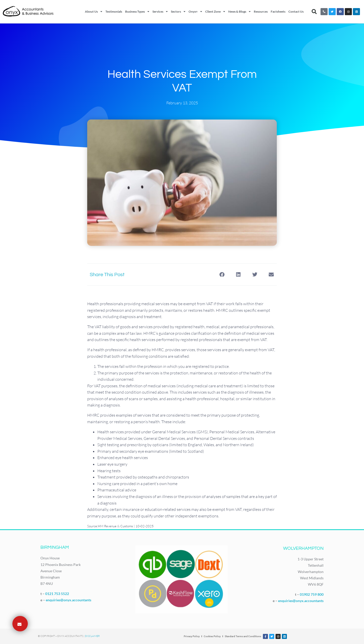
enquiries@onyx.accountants (69, 600)
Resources (261, 11)
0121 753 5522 (57, 594)
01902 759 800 (312, 594)
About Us (94, 12)
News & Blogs (240, 12)
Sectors (178, 12)
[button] (314, 12)
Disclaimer (92, 636)
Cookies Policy (212, 636)
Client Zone (215, 12)
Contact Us (296, 11)
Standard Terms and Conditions (243, 636)
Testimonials (114, 11)
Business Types (137, 12)
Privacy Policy (192, 636)
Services (160, 12)
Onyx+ (195, 12)
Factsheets (278, 11)
